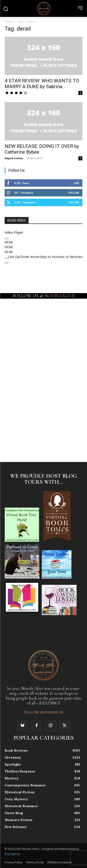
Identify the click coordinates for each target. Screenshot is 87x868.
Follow (74, 193)
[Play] (6, 239)
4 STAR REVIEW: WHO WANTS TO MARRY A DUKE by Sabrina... (42, 84)
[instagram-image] (24, 317)
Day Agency (12, 854)
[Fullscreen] (6, 263)
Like (76, 183)
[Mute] (6, 258)
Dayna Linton (14, 158)
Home (9, 22)
